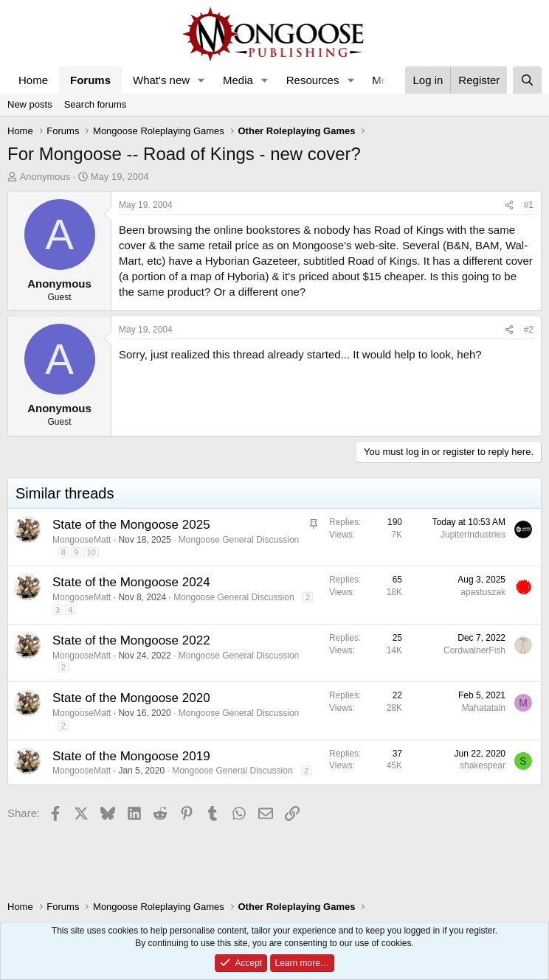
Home (33, 80)
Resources (313, 80)
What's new (161, 80)
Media (238, 80)
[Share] (509, 205)
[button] (201, 80)
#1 (529, 205)
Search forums (96, 104)
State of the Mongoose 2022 (131, 640)
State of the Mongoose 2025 (131, 525)
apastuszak (483, 592)
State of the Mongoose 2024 (131, 582)
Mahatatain (484, 708)
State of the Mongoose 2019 (131, 756)
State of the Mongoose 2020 (131, 698)
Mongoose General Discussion (239, 540)
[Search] (527, 80)
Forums (90, 80)
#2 (529, 330)
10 (91, 552)
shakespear (483, 765)
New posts (30, 104)
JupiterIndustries (473, 535)
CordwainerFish (474, 650)
